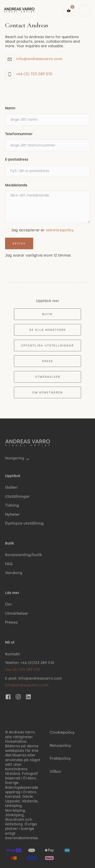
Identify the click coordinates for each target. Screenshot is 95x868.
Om (8, 604)
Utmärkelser (48, 377)
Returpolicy (60, 746)
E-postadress (17, 159)
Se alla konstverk (48, 330)
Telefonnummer (19, 134)
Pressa (11, 622)
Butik (48, 314)
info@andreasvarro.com (39, 59)
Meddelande (16, 185)
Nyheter (12, 514)
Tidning (12, 505)
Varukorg (14, 573)
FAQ (9, 564)
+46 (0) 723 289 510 (34, 74)
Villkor (55, 772)
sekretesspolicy (60, 230)
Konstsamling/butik (23, 555)
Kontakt (12, 654)
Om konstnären (48, 392)
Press (48, 361)
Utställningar (17, 497)
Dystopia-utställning (24, 523)
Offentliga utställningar (48, 345)
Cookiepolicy (62, 732)
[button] (69, 11)
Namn (10, 108)
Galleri (11, 487)
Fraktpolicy (60, 758)
